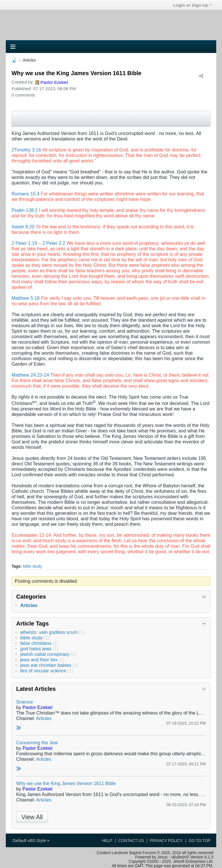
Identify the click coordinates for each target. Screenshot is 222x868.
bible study (32, 566)
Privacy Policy (166, 841)
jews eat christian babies (46, 665)
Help (107, 841)
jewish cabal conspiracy (45, 654)
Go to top (200, 841)
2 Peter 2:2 (54, 243)
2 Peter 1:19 (24, 243)
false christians (36, 643)
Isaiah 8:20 (23, 227)
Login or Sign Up (193, 5)
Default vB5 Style (31, 840)
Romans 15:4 (25, 194)
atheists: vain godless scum (49, 632)
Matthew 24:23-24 (30, 375)
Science (25, 702)
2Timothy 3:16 (26, 150)
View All (32, 817)
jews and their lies (39, 660)
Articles (29, 605)
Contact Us (131, 841)
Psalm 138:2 (25, 210)
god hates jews (36, 649)
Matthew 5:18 (26, 298)
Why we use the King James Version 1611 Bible (66, 783)
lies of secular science (43, 671)
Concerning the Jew (37, 743)
